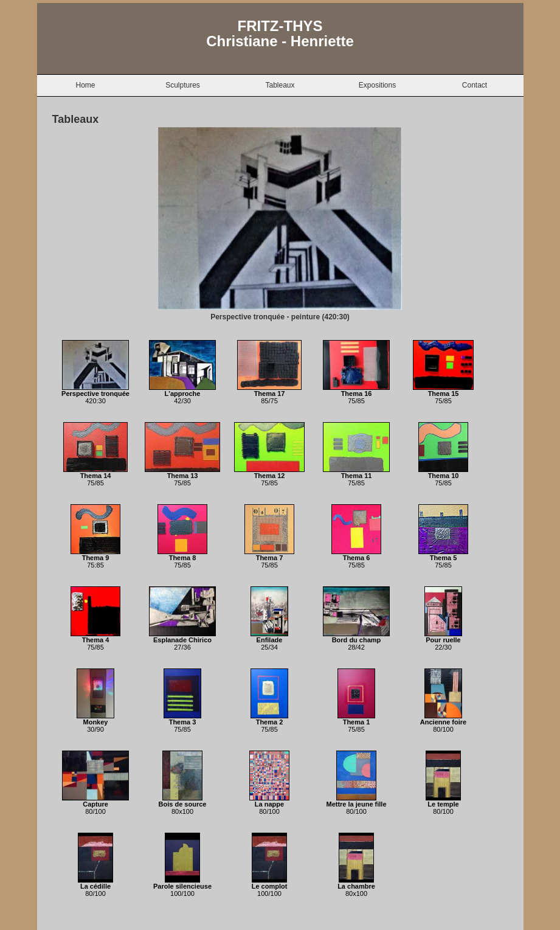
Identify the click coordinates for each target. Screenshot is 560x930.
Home (85, 85)
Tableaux (280, 85)
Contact (475, 85)
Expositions (377, 85)
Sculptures (183, 85)
